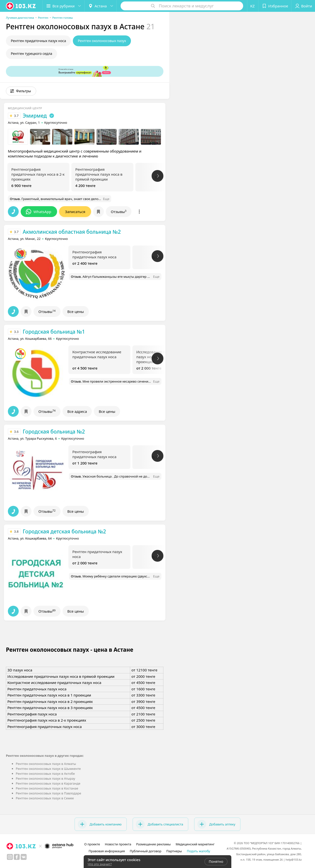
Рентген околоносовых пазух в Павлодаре (48, 793)
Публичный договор (145, 851)
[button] (63, 6)
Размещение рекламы (153, 844)
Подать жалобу (198, 851)
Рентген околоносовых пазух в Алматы (46, 764)
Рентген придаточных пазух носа (38, 41)
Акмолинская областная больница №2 (72, 232)
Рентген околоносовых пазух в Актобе (45, 774)
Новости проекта (118, 844)
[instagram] (10, 857)
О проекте (92, 844)
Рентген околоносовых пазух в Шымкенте (48, 769)
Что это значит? (100, 864)
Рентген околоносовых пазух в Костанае (47, 788)
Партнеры (174, 851)
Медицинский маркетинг (195, 844)
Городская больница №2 (54, 432)
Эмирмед (35, 116)
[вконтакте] (24, 857)
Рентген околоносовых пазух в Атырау (46, 778)
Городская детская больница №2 (64, 531)
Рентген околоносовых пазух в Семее (45, 798)
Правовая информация (107, 851)
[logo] (21, 6)
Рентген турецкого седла (31, 54)
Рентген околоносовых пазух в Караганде (48, 783)
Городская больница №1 (54, 332)
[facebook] (17, 857)
